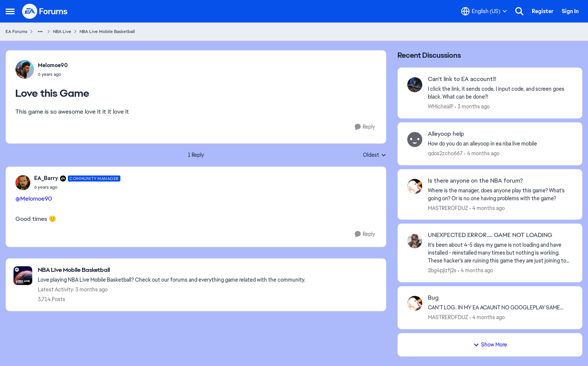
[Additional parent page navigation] (40, 31)
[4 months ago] (482, 154)
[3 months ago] (472, 107)
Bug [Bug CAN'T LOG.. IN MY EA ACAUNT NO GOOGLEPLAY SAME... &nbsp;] (433, 298)
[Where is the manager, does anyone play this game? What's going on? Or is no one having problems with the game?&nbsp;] (500, 194)
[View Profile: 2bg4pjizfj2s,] (415, 241)
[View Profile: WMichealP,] (415, 85)
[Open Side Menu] (10, 11)
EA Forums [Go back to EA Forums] (16, 31)
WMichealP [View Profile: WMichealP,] (441, 106)
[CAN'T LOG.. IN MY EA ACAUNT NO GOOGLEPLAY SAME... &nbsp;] (500, 308)
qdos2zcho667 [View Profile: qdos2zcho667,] (445, 153)
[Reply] (365, 127)
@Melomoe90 (34, 199)
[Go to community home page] (45, 11)
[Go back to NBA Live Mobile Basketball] (172, 270)
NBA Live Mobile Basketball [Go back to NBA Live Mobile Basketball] (107, 31)
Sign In (570, 11)
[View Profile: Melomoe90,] (25, 69)
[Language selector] (484, 11)
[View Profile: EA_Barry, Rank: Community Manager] (23, 183)
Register (543, 11)
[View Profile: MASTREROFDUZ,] (415, 186)
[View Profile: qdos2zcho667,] (415, 139)
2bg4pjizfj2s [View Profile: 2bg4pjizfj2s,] (442, 270)
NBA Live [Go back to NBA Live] (62, 31)
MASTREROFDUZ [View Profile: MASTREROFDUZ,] (448, 208)
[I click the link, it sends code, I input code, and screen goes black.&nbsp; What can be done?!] (500, 93)
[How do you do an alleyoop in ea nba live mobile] (500, 144)
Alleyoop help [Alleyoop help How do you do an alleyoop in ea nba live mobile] (446, 134)
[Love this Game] (77, 187)
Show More (490, 345)
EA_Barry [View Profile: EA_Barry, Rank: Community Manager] (46, 178)
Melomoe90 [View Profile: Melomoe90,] (53, 65)
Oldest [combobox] (375, 155)
